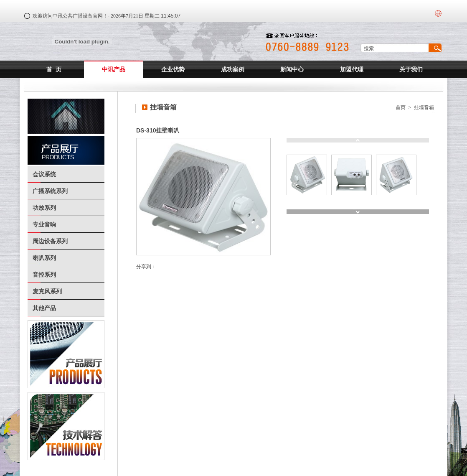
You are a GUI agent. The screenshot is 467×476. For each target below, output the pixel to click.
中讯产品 (114, 69)
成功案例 (233, 69)
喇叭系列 (44, 258)
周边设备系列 (50, 241)
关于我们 (411, 69)
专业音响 (44, 224)
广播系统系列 (50, 191)
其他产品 (44, 308)
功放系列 (44, 208)
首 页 (54, 69)
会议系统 (44, 174)
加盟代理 (352, 69)
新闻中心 (292, 69)
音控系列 (44, 275)
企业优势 (173, 69)
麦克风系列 (47, 291)
